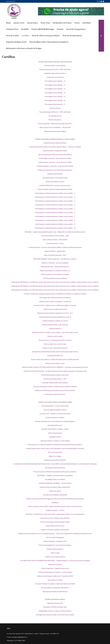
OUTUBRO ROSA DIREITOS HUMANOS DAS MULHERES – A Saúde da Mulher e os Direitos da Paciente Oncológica (55, 561)
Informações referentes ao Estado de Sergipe (24, 48)
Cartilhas (25, 36)
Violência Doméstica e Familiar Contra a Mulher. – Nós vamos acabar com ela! (55, 332)
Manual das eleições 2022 (55, 603)
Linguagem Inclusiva (55, 437)
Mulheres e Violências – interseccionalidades (55, 263)
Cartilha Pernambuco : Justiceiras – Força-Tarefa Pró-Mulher (55, 166)
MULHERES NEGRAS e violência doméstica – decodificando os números (55, 259)
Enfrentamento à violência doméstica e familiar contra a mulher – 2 (55, 197)
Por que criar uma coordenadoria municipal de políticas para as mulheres (55, 472)
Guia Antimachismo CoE (55, 425)
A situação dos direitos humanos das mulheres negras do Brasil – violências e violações (55, 147)
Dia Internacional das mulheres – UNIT (55, 379)
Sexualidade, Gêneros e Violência (55, 479)
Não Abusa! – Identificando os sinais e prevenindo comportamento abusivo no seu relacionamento (55, 514)
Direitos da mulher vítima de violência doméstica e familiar (55, 189)
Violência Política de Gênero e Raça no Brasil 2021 (55, 487)
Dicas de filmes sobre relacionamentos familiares (49, 42)
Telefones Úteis (12, 29)
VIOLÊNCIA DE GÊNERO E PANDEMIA (55, 495)
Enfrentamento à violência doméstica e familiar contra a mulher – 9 (55, 224)
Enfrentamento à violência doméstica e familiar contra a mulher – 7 (55, 216)
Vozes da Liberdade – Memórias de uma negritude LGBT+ (55, 124)
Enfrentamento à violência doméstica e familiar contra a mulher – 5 (55, 209)
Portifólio (25, 29)
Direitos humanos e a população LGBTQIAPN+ (55, 588)
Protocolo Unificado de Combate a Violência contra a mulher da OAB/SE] (55, 387)
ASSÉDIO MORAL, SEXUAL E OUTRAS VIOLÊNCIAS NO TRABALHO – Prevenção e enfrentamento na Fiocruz (55, 367)
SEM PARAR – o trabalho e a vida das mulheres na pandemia (55, 475)
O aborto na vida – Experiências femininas (55, 348)
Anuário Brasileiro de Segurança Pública (55, 151)
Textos (77, 23)
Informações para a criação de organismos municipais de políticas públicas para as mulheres (55, 445)
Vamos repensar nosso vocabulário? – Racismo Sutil (55, 127)
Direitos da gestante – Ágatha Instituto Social (55, 568)
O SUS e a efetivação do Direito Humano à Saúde (55, 522)
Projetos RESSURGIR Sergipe (43, 29)
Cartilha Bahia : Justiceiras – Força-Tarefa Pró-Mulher (55, 158)
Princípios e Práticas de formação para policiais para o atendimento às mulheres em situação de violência (55, 294)
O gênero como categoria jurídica (55, 557)
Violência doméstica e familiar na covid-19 (55, 321)
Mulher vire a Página (55, 456)
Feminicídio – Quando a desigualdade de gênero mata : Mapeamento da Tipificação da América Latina (55, 232)
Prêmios (60, 29)
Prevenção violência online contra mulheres (55, 383)
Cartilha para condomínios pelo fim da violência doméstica (55, 170)
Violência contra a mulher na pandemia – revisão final (55, 301)
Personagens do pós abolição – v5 (55, 96)
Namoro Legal (55, 553)
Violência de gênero (55, 491)
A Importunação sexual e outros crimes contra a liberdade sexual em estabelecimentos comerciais (55, 448)
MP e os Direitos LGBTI (55, 452)
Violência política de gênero (55, 549)
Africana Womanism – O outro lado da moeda (55, 406)
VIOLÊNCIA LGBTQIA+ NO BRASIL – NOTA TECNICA (55, 483)
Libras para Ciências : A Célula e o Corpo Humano (55, 441)
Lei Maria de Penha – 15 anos (55, 243)
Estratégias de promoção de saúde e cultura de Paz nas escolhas (55, 615)
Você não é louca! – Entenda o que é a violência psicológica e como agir (55, 305)
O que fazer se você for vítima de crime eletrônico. (55, 518)
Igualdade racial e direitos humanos (55, 73)
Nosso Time (45, 23)
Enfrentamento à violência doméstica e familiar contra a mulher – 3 (55, 201)
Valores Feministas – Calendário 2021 (55, 541)
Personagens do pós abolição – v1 (55, 81)
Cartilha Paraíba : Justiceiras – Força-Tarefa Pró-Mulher (55, 162)
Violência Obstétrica (55, 329)
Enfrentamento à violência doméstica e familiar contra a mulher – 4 (55, 205)
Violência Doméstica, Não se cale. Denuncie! (55, 325)
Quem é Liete (19, 23)
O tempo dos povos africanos (55, 77)
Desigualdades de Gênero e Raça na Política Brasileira (55, 611)
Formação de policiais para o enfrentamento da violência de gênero (55, 421)
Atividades (87, 23)
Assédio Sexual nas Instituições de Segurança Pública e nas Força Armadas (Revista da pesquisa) (55, 499)
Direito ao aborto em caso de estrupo (55, 344)
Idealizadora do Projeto (62, 23)
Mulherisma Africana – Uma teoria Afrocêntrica (55, 267)
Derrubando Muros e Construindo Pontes (55, 178)
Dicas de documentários (72, 36)
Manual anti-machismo (55, 564)
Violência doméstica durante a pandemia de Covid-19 (55, 317)
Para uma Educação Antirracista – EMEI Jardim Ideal (55, 69)
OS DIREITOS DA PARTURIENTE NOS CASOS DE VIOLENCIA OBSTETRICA (55, 352)
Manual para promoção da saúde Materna (55, 591)
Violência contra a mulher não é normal (55, 309)
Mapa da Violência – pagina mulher (55, 251)
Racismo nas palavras (55, 120)
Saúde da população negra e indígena (55, 131)
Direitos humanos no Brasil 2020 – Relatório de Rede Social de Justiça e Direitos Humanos (55, 506)
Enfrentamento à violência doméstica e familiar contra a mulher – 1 (55, 193)
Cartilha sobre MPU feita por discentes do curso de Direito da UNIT (55, 390)
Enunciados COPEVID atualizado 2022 (55, 607)
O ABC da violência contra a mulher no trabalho (55, 274)
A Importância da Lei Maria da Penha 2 (55, 143)
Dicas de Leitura (13, 36)
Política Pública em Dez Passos (55, 526)
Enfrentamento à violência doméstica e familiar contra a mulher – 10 (55, 228)
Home (8, 23)
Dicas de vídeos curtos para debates (46, 36)
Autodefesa (55, 503)
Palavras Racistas (55, 108)
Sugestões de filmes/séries (16, 42)
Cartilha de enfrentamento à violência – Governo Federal (55, 572)
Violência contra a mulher (55, 336)
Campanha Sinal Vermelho (55, 174)
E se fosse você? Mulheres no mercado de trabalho (55, 414)
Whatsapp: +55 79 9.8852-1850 (16, 640)
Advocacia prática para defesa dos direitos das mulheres (55, 155)
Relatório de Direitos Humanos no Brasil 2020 (55, 530)
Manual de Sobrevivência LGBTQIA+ (55, 460)
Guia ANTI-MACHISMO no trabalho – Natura (55, 429)
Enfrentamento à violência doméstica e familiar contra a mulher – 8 (55, 220)
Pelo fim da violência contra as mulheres (55, 278)
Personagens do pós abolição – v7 (55, 104)
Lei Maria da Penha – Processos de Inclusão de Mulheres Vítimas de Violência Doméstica (55, 247)
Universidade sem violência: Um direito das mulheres (55, 298)
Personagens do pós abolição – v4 (55, 93)
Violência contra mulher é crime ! (55, 363)
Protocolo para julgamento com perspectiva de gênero (55, 545)
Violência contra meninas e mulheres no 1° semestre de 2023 (55, 576)
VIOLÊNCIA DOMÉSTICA (55, 356)
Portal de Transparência (76, 29)
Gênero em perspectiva (55, 433)
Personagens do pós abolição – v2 (55, 85)
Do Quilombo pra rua (55, 116)
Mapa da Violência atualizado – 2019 (55, 255)
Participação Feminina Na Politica (55, 468)
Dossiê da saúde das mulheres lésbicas (55, 410)
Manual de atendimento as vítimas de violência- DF (55, 271)
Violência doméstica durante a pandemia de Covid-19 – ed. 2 (55, 313)
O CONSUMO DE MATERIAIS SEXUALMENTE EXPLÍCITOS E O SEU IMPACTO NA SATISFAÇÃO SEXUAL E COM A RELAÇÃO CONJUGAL (55, 464)
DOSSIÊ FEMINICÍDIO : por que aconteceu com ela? (55, 185)
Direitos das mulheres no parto (55, 182)
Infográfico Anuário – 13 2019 (55, 510)
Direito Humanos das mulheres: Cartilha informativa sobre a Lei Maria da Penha (55, 359)
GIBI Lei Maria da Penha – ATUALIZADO (55, 240)
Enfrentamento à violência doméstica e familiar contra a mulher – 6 (55, 212)
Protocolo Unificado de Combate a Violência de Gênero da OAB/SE (55, 584)
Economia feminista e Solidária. (55, 418)
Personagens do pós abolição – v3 (55, 89)
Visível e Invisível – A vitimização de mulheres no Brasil (55, 340)
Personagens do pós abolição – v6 (55, 100)
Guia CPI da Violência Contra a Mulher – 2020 (55, 236)
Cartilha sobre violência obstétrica (55, 394)
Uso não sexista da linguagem (55, 537)
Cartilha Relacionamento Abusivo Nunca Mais (55, 375)
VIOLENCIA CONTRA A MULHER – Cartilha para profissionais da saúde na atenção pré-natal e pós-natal (55, 371)
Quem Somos (33, 23)
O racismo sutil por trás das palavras (55, 66)
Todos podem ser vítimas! (55, 580)
